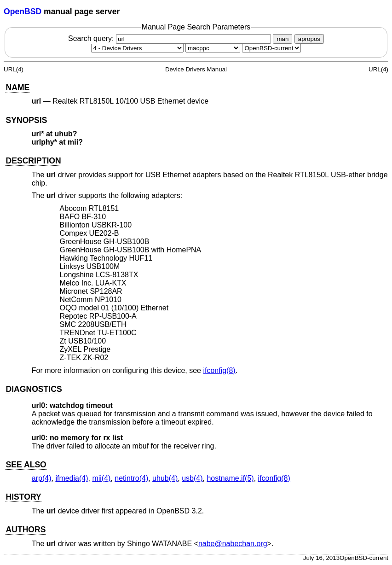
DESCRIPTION (33, 161)
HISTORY (23, 497)
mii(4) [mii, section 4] (101, 478)
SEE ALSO (26, 465)
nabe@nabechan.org (233, 544)
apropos (309, 39)
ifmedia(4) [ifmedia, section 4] (72, 478)
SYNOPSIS (26, 120)
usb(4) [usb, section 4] (192, 478)
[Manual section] (137, 48)
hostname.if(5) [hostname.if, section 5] (230, 478)
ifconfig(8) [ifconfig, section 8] (219, 370)
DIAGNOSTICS (34, 389)
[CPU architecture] (213, 48)
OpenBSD (23, 12)
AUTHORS (26, 530)
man (282, 39)
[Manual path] (271, 48)
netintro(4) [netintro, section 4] (131, 478)
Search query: (171, 38)
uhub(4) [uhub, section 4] (165, 478)
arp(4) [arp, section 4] (42, 478)
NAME (17, 87)
